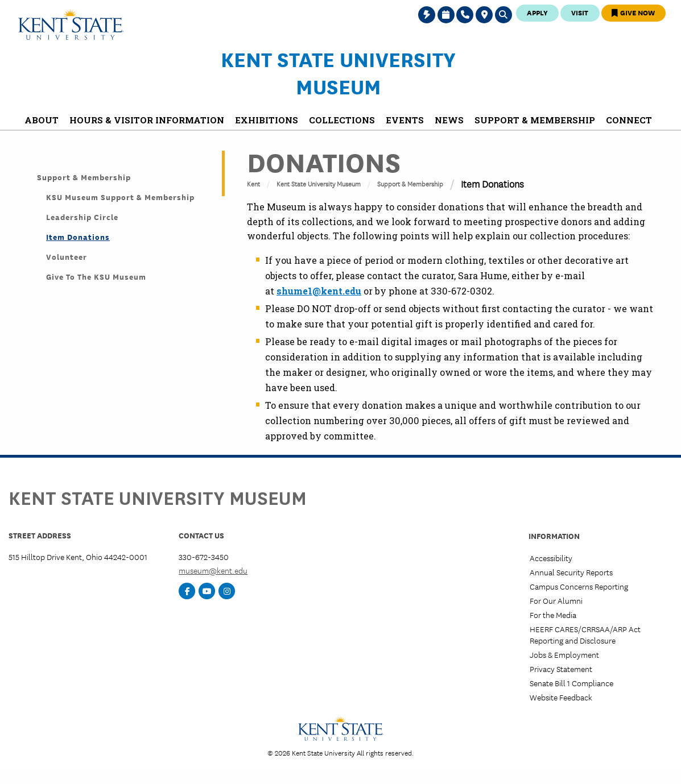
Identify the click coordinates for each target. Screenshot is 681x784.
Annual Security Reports (571, 572)
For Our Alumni (556, 600)
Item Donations (78, 237)
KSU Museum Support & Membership (120, 197)
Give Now (633, 12)
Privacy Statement (561, 669)
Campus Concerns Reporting (579, 586)
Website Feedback (561, 697)
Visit (580, 12)
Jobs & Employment (564, 654)
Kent (253, 183)
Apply (537, 12)
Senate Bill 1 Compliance (571, 683)
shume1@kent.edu (319, 291)
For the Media (553, 615)
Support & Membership (410, 183)
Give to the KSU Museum (96, 276)
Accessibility (551, 558)
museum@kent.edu (213, 570)
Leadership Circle (82, 217)
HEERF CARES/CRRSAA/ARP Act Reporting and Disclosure (585, 634)
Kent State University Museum (338, 72)
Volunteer (67, 256)
